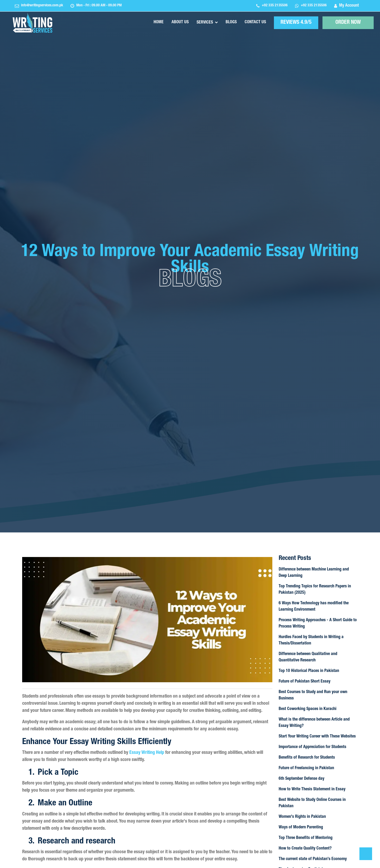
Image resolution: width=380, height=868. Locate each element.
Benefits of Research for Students (307, 758)
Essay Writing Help (147, 753)
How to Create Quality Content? (305, 849)
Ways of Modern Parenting (301, 828)
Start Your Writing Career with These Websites (317, 737)
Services (205, 23)
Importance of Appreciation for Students (312, 747)
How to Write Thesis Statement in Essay (312, 790)
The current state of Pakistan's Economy (313, 859)
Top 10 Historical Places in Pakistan (309, 671)
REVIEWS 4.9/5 (296, 23)
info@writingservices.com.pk (42, 6)
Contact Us (255, 22)
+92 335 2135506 (275, 6)
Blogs (231, 22)
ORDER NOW (348, 23)
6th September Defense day (301, 779)
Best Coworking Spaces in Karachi (308, 709)
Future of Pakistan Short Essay (305, 682)
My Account (349, 6)
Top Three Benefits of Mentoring (306, 838)
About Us (180, 22)
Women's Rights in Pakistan (302, 817)
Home (159, 22)
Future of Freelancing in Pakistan (306, 768)
